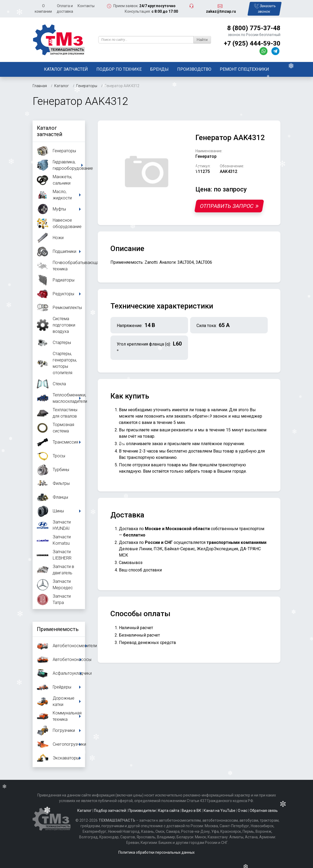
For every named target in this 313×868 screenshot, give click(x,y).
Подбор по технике (119, 69)
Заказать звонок (265, 9)
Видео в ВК (191, 811)
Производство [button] (194, 69)
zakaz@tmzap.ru (221, 11)
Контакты (86, 6)
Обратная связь (264, 811)
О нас (243, 811)
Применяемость (58, 629)
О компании (43, 9)
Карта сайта (169, 811)
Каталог (84, 811)
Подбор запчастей (110, 811)
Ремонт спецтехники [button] (244, 69)
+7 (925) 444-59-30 (252, 43)
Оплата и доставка (65, 9)
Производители (142, 811)
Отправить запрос (229, 206)
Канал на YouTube (220, 811)
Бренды (159, 69)
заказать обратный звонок (201, 416)
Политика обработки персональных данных (156, 852)
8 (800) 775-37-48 (254, 28)
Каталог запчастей (66, 69)
